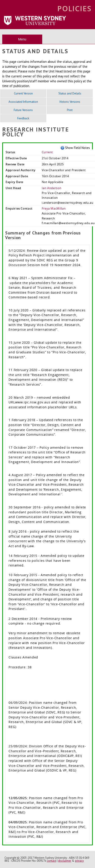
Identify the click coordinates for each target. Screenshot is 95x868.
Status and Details (70, 93)
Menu (22, 39)
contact (51, 861)
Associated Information (23, 102)
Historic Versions (70, 102)
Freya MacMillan (54, 208)
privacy (79, 861)
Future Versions (23, 110)
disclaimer (65, 861)
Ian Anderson (52, 188)
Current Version (23, 93)
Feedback (23, 118)
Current (47, 152)
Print (70, 110)
